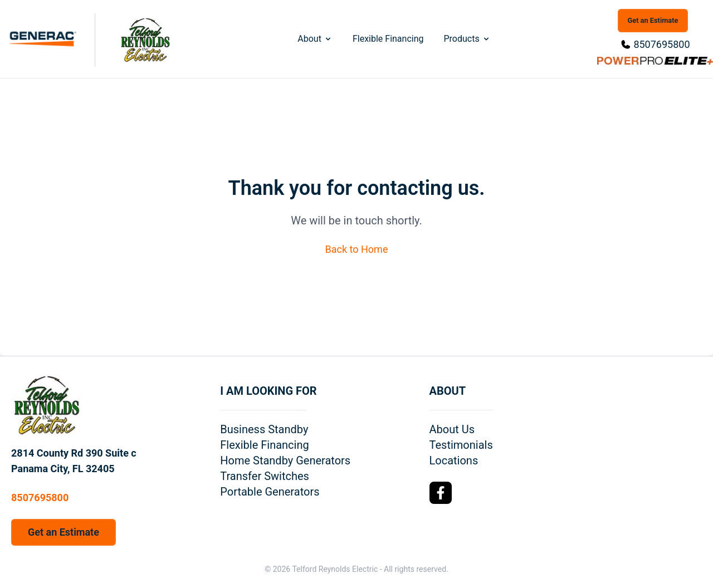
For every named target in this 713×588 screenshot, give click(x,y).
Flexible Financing (388, 39)
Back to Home (357, 249)
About (315, 39)
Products (467, 39)
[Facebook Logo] (441, 493)
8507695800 (661, 44)
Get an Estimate (653, 20)
